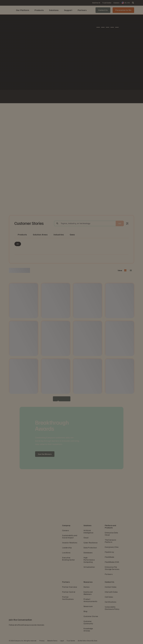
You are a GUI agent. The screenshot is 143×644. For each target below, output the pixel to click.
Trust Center (71, 641)
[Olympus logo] (101, 97)
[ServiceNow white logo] (55, 97)
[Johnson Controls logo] (42, 97)
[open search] (133, 3)
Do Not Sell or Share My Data (88, 641)
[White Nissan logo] (108, 97)
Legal (62, 641)
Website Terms (52, 641)
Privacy (42, 641)
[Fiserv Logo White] (48, 97)
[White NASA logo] (35, 97)
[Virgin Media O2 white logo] (75, 97)
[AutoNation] (62, 97)
